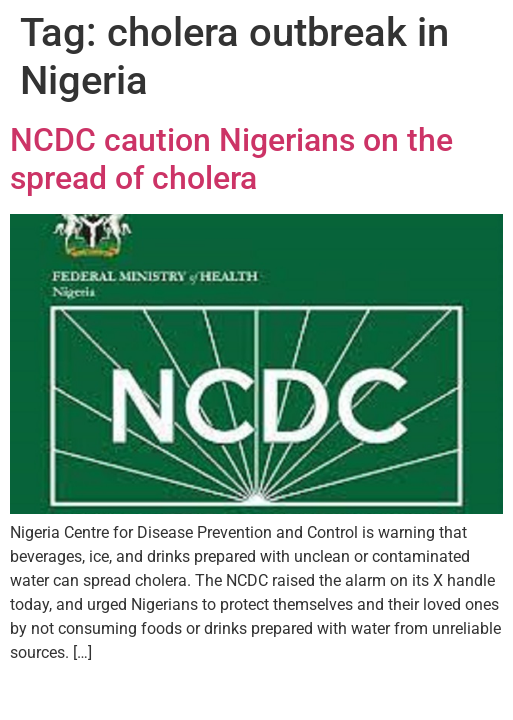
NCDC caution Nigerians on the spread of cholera (231, 159)
